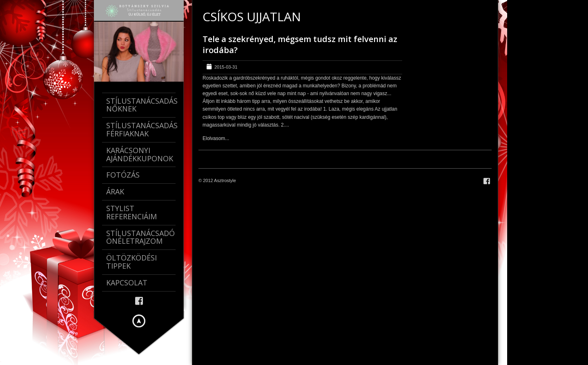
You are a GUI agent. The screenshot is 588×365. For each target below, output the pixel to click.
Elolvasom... (216, 138)
